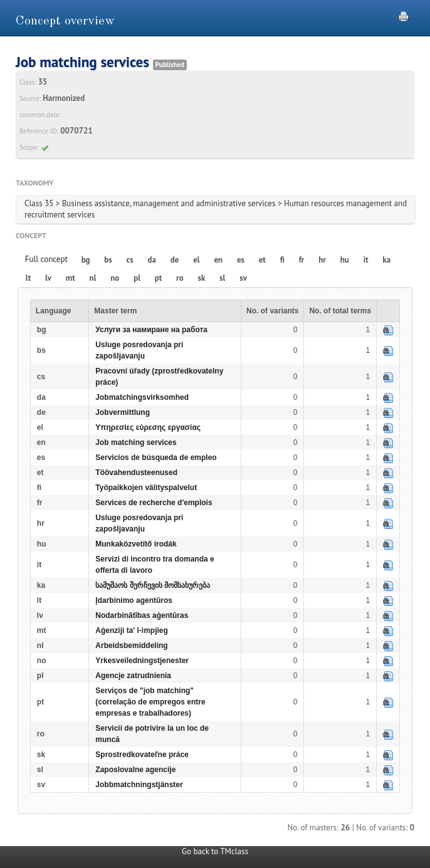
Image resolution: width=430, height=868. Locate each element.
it (366, 260)
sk (201, 278)
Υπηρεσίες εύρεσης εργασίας (148, 427)
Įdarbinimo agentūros (134, 600)
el (196, 260)
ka (386, 260)
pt (159, 278)
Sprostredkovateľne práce (142, 755)
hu (345, 260)
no (115, 278)
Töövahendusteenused (136, 473)
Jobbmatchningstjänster (139, 785)
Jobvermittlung (123, 412)
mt (71, 278)
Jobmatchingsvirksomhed (142, 397)
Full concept (46, 259)
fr (302, 260)
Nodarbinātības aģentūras (142, 615)
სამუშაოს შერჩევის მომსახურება (153, 585)
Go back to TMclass (215, 851)
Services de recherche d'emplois (154, 503)
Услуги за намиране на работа (151, 330)
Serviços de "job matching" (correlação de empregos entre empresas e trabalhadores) (150, 702)
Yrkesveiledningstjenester (142, 661)
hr (322, 260)
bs (108, 260)
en (218, 260)
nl (93, 278)
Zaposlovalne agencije (135, 770)
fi (282, 260)
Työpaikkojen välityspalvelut (146, 488)
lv (48, 278)
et (262, 260)
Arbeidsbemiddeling (131, 646)
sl (222, 278)
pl (137, 278)
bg (86, 260)
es (241, 260)
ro (180, 278)
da (152, 260)
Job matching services (136, 442)
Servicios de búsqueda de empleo (156, 458)
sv (243, 278)
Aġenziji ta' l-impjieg (132, 630)
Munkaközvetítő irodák (136, 544)
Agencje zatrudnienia (133, 676)
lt (28, 278)
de (175, 260)
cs (130, 260)
